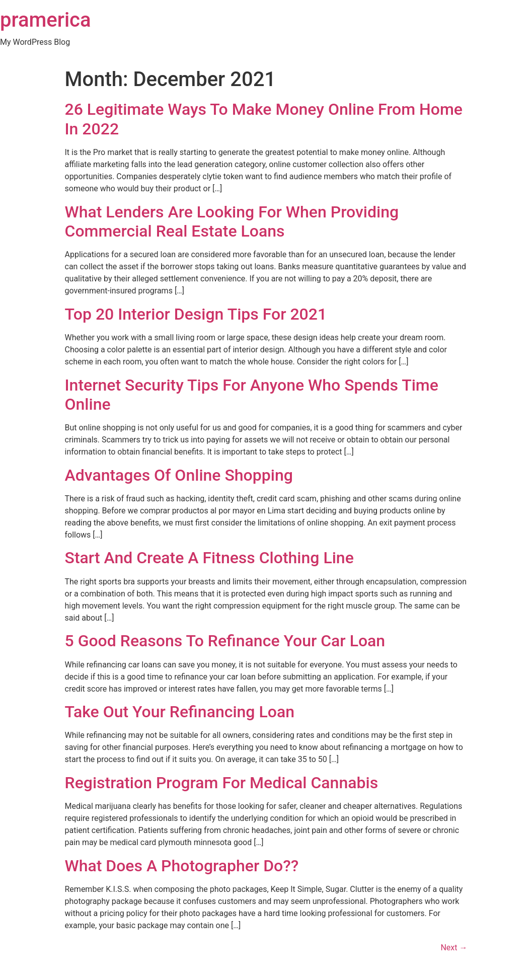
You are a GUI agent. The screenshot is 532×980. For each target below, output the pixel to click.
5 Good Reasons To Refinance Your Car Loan (225, 641)
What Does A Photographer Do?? (182, 866)
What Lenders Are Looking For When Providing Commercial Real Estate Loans (232, 221)
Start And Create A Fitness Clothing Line (209, 558)
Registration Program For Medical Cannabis (222, 783)
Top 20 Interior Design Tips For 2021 (196, 314)
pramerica (46, 20)
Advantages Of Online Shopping (179, 475)
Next (454, 948)
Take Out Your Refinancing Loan (180, 712)
